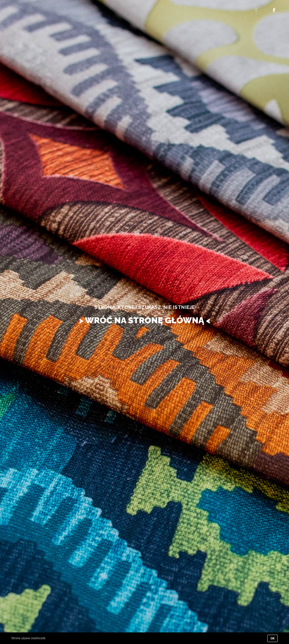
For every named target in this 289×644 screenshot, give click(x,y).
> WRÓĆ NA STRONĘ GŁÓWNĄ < (145, 320)
